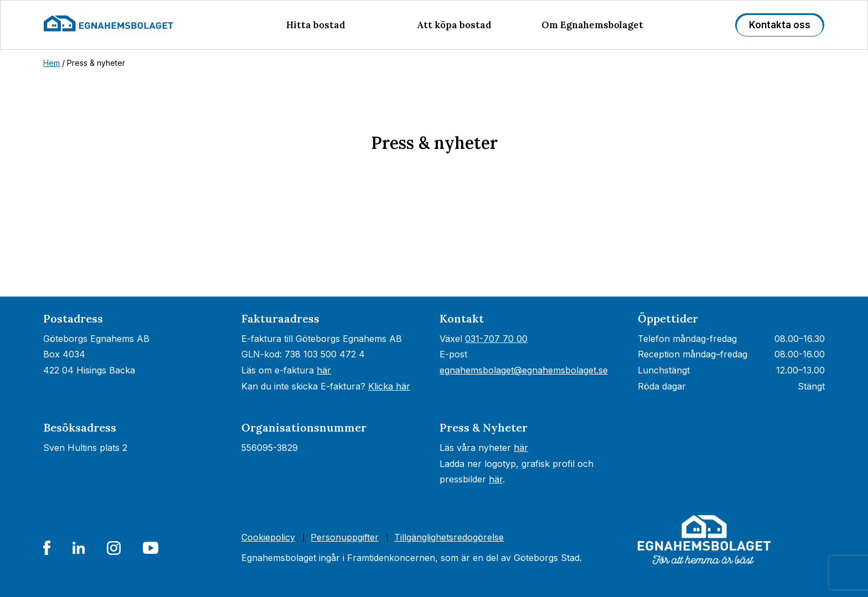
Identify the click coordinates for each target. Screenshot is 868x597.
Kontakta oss (780, 25)
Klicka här (389, 386)
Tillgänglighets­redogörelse (449, 537)
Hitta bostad (316, 25)
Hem (51, 63)
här (324, 370)
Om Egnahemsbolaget (592, 25)
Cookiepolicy (268, 537)
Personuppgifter (345, 537)
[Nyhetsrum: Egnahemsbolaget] (434, 250)
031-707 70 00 (496, 339)
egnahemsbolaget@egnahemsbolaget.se (524, 370)
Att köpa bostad (454, 25)
